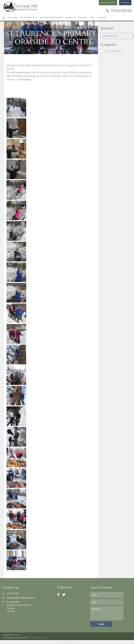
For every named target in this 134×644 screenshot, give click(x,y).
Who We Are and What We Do (51, 17)
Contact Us (102, 17)
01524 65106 (119, 10)
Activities (69, 17)
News (92, 17)
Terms (34, 638)
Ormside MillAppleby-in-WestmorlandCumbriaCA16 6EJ (17, 607)
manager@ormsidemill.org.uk (19, 598)
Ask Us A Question (108, 3)
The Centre (12, 17)
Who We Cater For (27, 17)
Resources (82, 17)
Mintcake (17, 635)
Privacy (43, 638)
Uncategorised (114, 51)
